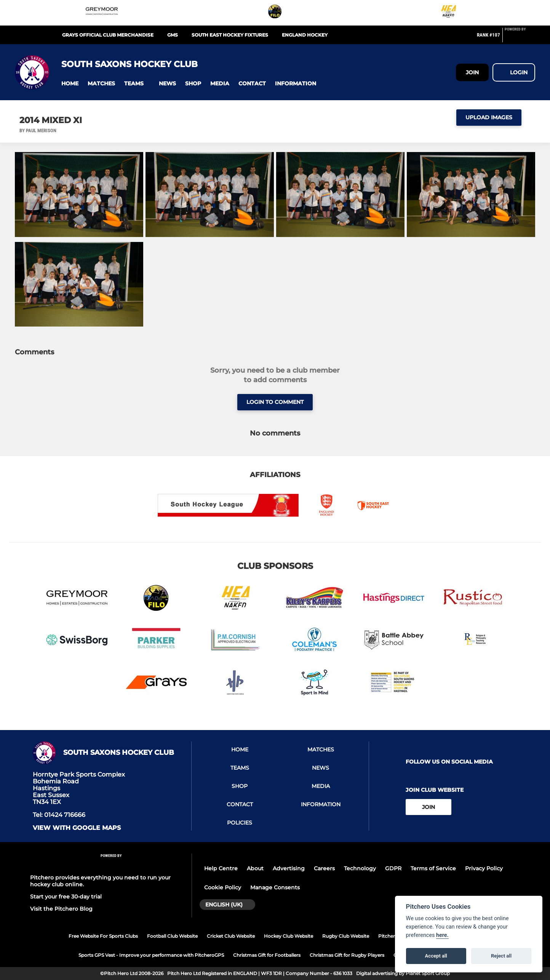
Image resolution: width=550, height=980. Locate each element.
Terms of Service (433, 868)
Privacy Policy (484, 868)
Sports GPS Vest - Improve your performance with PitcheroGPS (151, 955)
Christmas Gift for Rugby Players (347, 955)
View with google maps (77, 828)
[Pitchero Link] (520, 38)
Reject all (501, 956)
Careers (324, 868)
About (255, 868)
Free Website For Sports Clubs (103, 936)
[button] (70, 84)
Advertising (289, 868)
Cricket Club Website (231, 936)
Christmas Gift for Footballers (267, 955)
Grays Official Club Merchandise (108, 35)
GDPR (393, 868)
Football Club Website (172, 936)
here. (442, 935)
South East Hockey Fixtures (230, 35)
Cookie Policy (223, 887)
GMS (173, 35)
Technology (360, 868)
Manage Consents (275, 887)
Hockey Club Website (289, 936)
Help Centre (221, 868)
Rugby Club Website (346, 936)
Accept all (436, 956)
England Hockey (305, 35)
